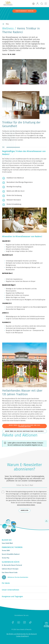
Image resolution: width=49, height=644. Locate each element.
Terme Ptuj (5, 558)
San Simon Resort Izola (10, 573)
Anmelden (25, 510)
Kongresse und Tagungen (12, 596)
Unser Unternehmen (10, 590)
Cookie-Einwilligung (22, 636)
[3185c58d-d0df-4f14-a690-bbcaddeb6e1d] (24, 486)
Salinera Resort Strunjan (10, 569)
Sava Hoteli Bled (7, 543)
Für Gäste (6, 583)
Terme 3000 (6, 551)
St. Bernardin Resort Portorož (12, 565)
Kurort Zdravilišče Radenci (11, 554)
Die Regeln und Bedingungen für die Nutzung (22, 634)
